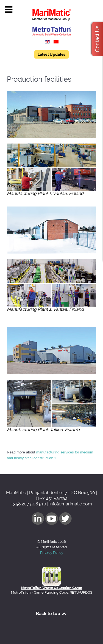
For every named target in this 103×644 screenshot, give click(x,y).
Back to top (51, 614)
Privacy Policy (52, 553)
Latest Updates (51, 54)
